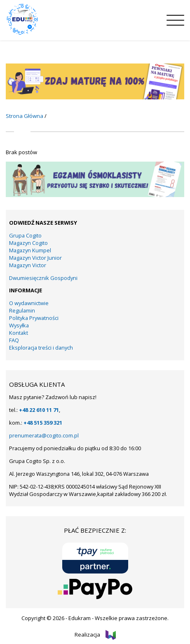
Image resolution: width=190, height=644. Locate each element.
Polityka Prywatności (34, 318)
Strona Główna (25, 116)
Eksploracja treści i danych (41, 348)
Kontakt (19, 333)
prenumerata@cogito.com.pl (44, 435)
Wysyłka (19, 325)
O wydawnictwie (29, 303)
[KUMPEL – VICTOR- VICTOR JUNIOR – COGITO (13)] (95, 97)
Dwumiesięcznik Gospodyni (43, 278)
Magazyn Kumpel (30, 250)
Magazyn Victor (28, 265)
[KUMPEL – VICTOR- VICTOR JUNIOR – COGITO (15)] (95, 195)
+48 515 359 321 (43, 423)
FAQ (14, 340)
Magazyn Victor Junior (35, 258)
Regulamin (22, 310)
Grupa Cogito (25, 235)
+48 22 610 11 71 (39, 410)
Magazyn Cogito (28, 243)
